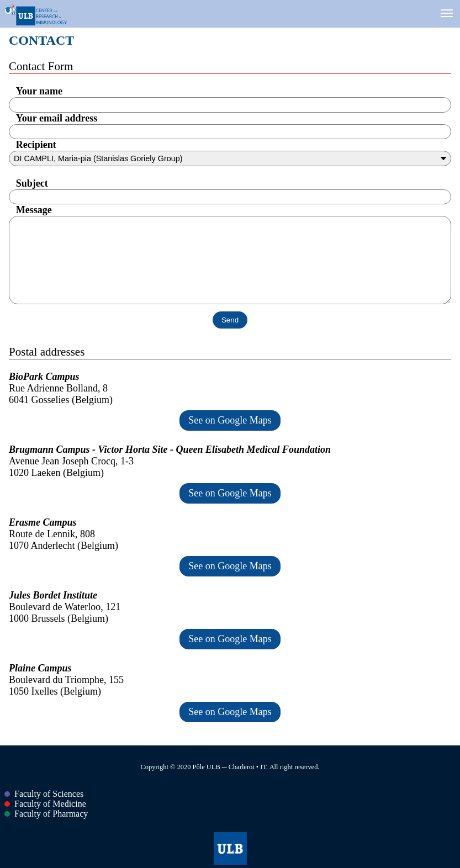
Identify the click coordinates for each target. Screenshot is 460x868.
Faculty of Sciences (44, 794)
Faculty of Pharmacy (46, 814)
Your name (39, 91)
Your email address (57, 118)
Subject (32, 183)
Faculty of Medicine (45, 804)
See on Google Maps (230, 420)
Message (34, 210)
